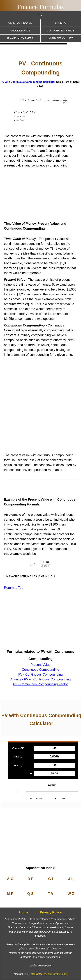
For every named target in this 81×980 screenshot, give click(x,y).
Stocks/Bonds (20, 31)
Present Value (41, 665)
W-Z (71, 894)
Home (40, 15)
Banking (61, 23)
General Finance (20, 23)
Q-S (30, 894)
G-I (51, 879)
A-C (10, 879)
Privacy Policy (51, 912)
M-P (10, 894)
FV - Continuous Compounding (40, 674)
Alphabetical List (61, 38)
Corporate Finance (61, 31)
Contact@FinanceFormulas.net (49, 974)
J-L (71, 879)
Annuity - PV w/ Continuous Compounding (40, 679)
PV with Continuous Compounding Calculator (28, 82)
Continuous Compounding (40, 670)
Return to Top (14, 588)
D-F (30, 879)
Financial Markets (20, 38)
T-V (51, 894)
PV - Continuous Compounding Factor (40, 684)
